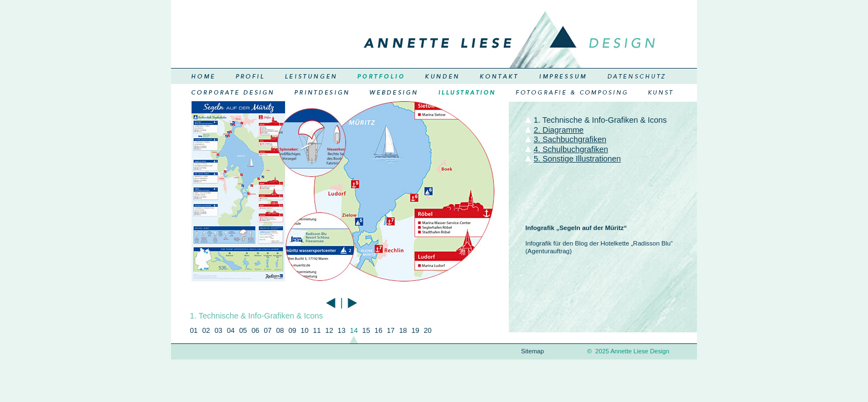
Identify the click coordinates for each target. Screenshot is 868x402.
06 (255, 330)
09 (292, 330)
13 (342, 330)
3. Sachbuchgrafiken (570, 139)
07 (267, 330)
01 (194, 330)
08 (280, 330)
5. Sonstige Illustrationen (577, 159)
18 (403, 330)
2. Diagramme (559, 130)
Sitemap (532, 351)
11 (317, 330)
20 (427, 330)
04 (231, 330)
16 (379, 330)
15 (366, 330)
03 (218, 330)
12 (329, 330)
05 (243, 330)
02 (206, 330)
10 (304, 330)
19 (415, 330)
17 (391, 330)
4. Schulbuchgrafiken (571, 149)
